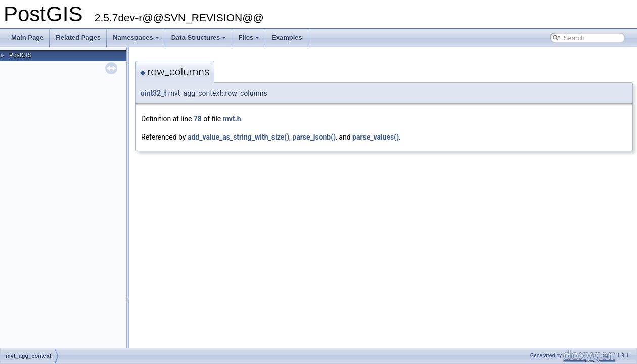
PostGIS (20, 55)
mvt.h (232, 119)
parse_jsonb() (314, 137)
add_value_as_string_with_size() (238, 137)
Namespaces (136, 38)
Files (249, 38)
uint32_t (153, 93)
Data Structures (199, 38)
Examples (287, 38)
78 (198, 119)
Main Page (27, 38)
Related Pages (78, 38)
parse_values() (376, 137)
